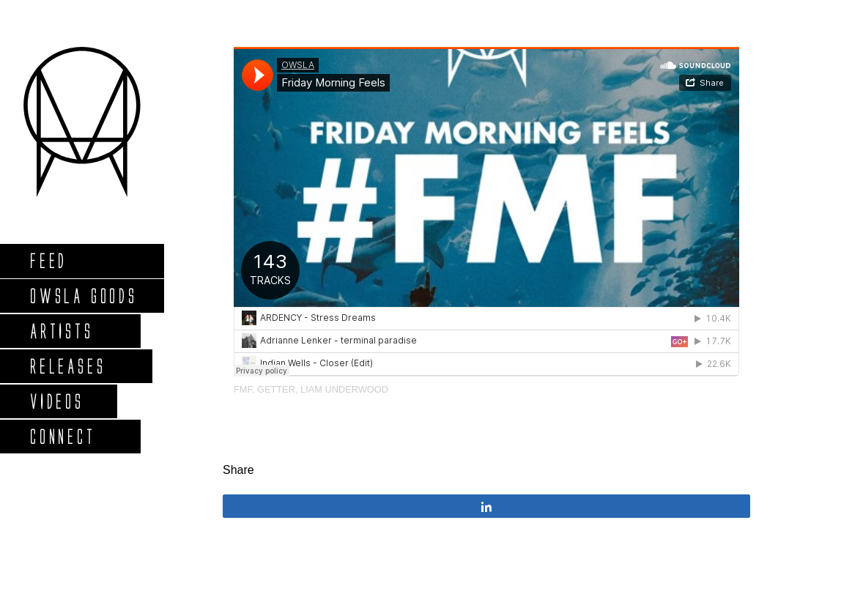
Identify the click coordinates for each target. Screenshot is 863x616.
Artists (61, 331)
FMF (243, 389)
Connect (62, 436)
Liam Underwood (344, 389)
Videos (56, 401)
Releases (67, 366)
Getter (276, 389)
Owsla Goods (83, 296)
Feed (48, 260)
